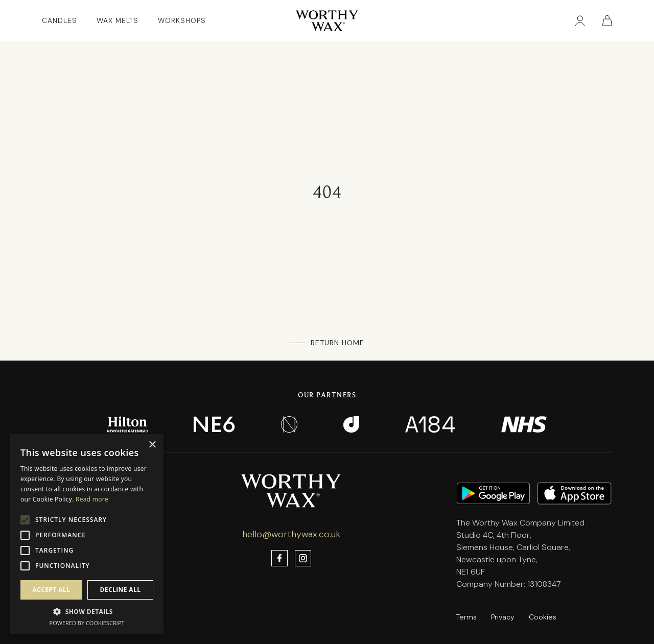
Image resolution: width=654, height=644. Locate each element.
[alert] (87, 534)
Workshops (182, 20)
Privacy (503, 617)
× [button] (152, 445)
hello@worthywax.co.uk (291, 534)
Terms (466, 617)
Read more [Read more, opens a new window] (92, 499)
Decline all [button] (121, 590)
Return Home (337, 343)
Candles (60, 20)
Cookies (543, 617)
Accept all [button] (52, 590)
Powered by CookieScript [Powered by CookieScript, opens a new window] (87, 623)
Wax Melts (118, 20)
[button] (87, 611)
